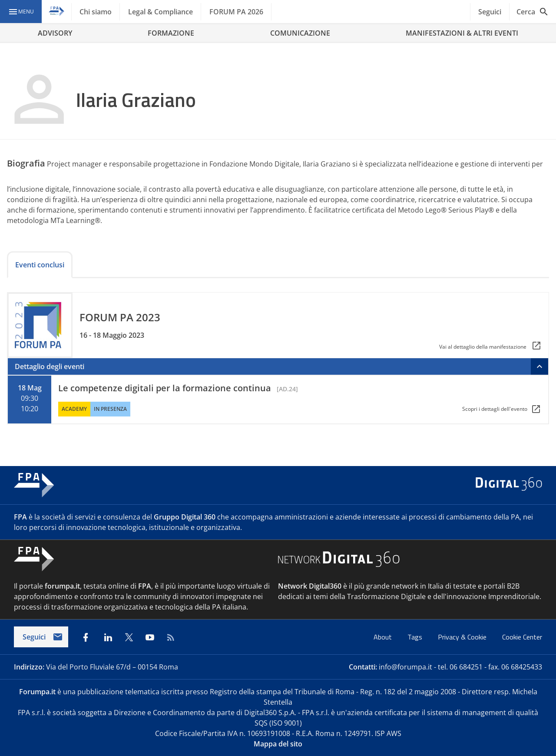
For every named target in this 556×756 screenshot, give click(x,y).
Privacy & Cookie (463, 637)
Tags (416, 637)
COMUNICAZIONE (300, 33)
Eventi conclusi (40, 265)
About (384, 637)
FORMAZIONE (171, 33)
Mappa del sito (278, 744)
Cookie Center (522, 637)
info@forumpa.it (405, 667)
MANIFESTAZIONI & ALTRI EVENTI (462, 33)
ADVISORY (55, 33)
